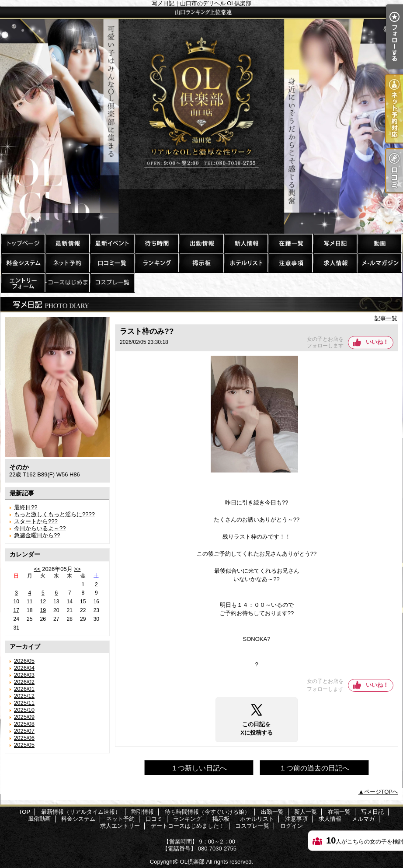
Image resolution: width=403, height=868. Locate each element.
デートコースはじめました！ (67, 282)
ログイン (292, 826)
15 (83, 602)
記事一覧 (386, 318)
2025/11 (24, 703)
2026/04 (24, 668)
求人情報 (335, 263)
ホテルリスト (246, 263)
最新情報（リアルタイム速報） (67, 243)
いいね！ (377, 342)
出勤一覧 (201, 243)
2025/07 (24, 731)
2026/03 (24, 675)
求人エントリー (23, 282)
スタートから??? (36, 521)
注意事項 (290, 263)
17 (16, 610)
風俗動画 (379, 243)
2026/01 (24, 689)
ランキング (156, 263)
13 (56, 602)
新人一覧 (246, 243)
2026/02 (24, 682)
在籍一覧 (290, 243)
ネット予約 (67, 263)
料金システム (23, 263)
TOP (23, 243)
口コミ (112, 263)
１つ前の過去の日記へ (314, 768)
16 (96, 602)
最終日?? (26, 507)
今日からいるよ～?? (40, 528)
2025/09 (24, 717)
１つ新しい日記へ (199, 768)
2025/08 (24, 724)
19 (43, 610)
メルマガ (379, 263)
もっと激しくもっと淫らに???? (54, 514)
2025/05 (24, 745)
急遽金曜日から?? (37, 535)
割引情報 (112, 243)
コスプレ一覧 (112, 282)
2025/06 (24, 738)
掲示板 (201, 263)
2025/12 (24, 696)
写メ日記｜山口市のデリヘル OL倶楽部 (201, 120)
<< (37, 569)
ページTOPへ (381, 792)
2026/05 (24, 661)
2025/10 (24, 710)
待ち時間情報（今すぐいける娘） (156, 243)
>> (77, 569)
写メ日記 (335, 243)
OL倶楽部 (192, 862)
